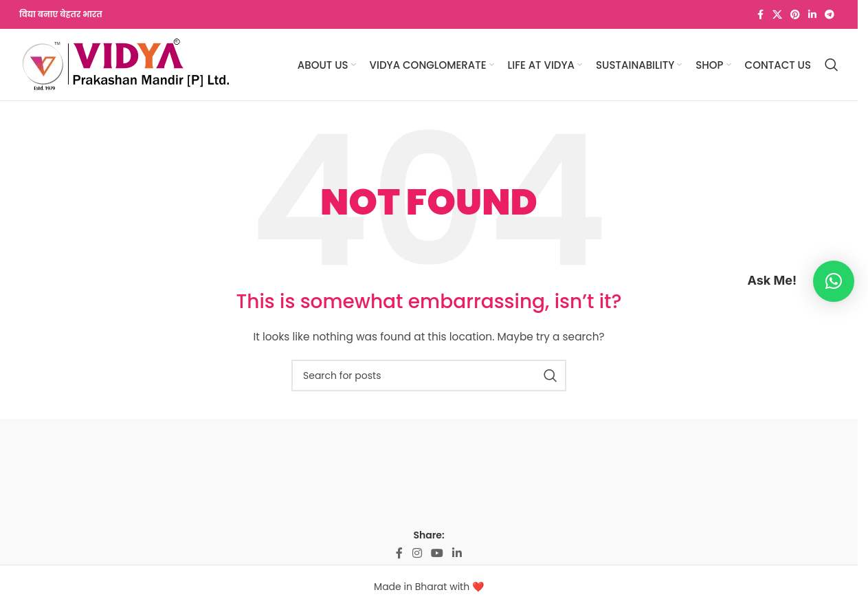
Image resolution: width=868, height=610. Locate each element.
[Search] (832, 65)
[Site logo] (126, 64)
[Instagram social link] (417, 553)
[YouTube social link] (437, 553)
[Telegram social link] (830, 15)
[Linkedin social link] (812, 15)
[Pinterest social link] (795, 15)
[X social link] (777, 15)
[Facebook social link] (760, 15)
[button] (834, 281)
